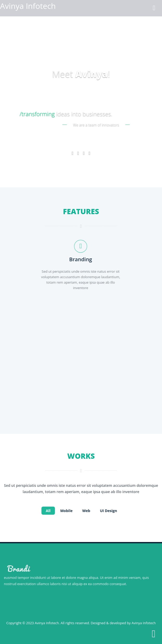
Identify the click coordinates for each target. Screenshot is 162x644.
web (87, 511)
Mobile (67, 511)
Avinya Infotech (47, 623)
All (49, 511)
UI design (109, 511)
